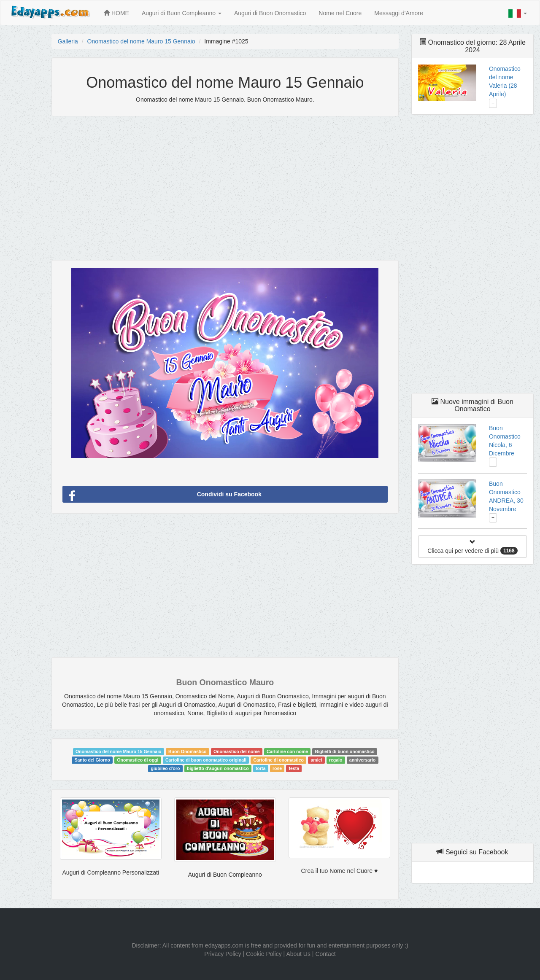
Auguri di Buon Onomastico (270, 13)
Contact (325, 954)
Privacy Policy (223, 954)
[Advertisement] (225, 184)
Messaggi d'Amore (399, 13)
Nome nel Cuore (340, 13)
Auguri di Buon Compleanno (182, 13)
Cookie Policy (264, 954)
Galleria (68, 41)
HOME (116, 13)
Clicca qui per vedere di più (472, 547)
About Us (298, 954)
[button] (518, 13)
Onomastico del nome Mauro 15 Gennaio (141, 41)
